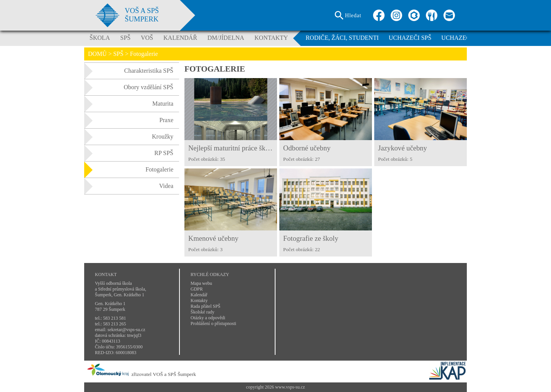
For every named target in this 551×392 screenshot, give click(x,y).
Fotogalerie (129, 170)
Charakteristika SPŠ (129, 71)
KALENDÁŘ (180, 38)
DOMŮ (97, 54)
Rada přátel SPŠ (205, 306)
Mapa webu (201, 283)
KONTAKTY (271, 38)
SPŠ (125, 38)
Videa (129, 186)
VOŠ (147, 38)
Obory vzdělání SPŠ (129, 87)
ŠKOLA (100, 38)
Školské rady (202, 312)
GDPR (197, 289)
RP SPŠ (129, 153)
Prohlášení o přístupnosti (213, 323)
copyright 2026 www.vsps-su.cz (275, 387)
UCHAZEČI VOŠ (464, 38)
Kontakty (199, 301)
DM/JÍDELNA (226, 38)
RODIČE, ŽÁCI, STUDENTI (342, 38)
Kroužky (129, 137)
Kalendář (199, 295)
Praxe (129, 120)
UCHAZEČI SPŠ (410, 38)
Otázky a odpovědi (208, 318)
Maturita (129, 104)
